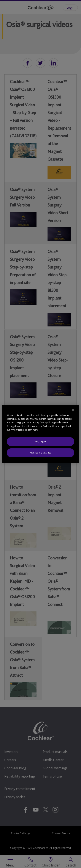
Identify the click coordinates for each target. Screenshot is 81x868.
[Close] (73, 410)
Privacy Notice (17, 430)
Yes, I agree (40, 441)
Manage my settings (40, 453)
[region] (40, 434)
